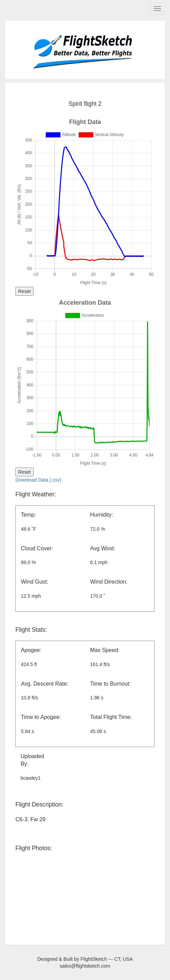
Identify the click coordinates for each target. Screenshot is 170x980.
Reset (25, 291)
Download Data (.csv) (38, 480)
